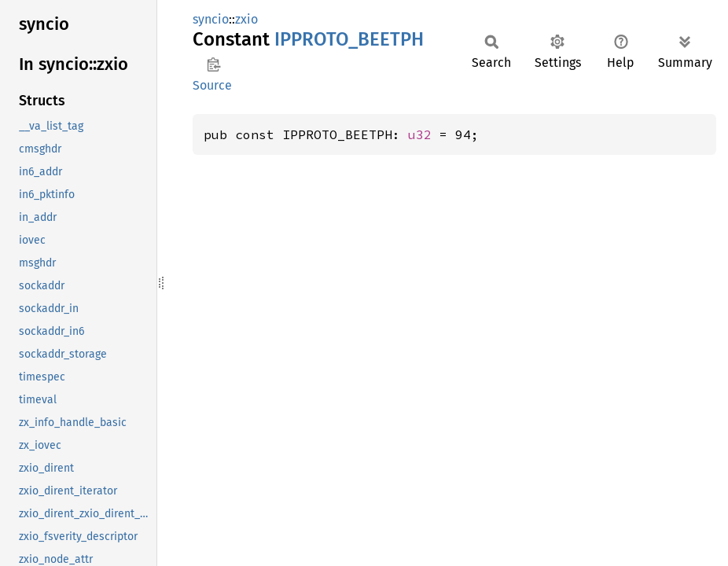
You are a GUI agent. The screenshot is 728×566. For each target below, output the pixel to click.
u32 (420, 134)
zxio (246, 19)
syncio (211, 19)
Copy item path (213, 64)
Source (212, 85)
